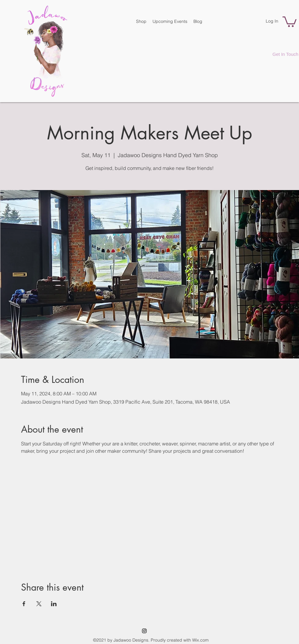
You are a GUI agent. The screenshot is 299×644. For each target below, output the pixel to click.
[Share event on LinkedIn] (54, 604)
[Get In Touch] (285, 54)
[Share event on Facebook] (24, 604)
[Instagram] (144, 631)
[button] (290, 21)
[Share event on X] (39, 604)
